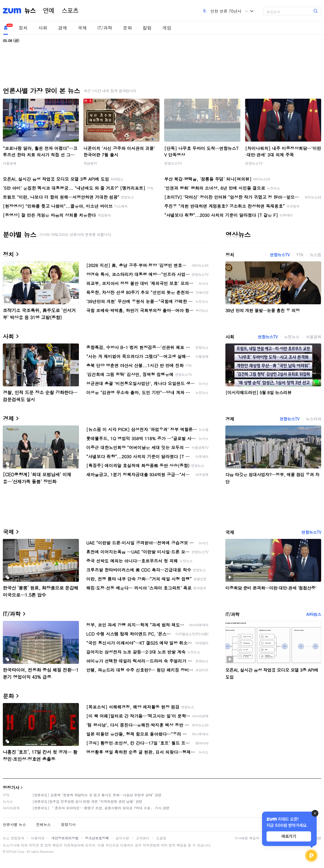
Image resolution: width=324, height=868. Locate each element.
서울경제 (10, 163)
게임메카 (90, 163)
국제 (82, 28)
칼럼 (147, 28)
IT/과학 (105, 28)
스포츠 (70, 11)
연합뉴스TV (173, 163)
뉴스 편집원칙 (14, 838)
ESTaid (11, 852)
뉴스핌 (315, 255)
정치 (23, 28)
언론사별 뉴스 (14, 824)
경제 (63, 28)
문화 (127, 28)
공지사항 (122, 838)
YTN (300, 255)
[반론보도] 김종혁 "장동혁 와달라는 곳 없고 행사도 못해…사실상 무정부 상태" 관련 (97, 795)
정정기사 (11, 787)
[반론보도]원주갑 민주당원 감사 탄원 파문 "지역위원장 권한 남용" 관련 (87, 801)
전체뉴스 (43, 824)
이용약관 (38, 838)
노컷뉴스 (292, 337)
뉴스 (30, 11)
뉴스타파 (314, 419)
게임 (167, 28)
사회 (43, 28)
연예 (49, 11)
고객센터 (143, 838)
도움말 (161, 838)
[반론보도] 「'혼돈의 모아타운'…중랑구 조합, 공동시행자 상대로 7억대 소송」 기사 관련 (101, 808)
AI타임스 (314, 614)
